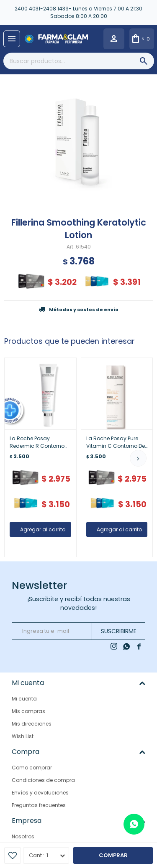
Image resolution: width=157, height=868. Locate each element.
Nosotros (23, 836)
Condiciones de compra (43, 780)
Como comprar (32, 768)
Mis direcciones (32, 724)
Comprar (113, 855)
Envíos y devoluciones (40, 793)
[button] (138, 458)
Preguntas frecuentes (39, 805)
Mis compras (28, 711)
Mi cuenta (24, 699)
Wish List (23, 736)
